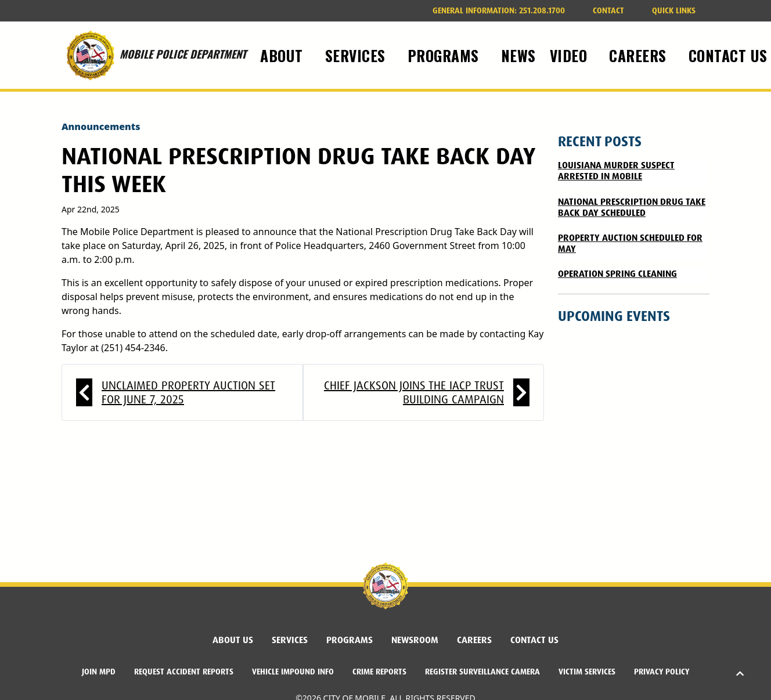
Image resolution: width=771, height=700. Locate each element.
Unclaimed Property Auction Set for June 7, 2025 (188, 392)
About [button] (284, 55)
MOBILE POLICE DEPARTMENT (154, 55)
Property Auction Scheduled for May (630, 243)
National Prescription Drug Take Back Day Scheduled (632, 207)
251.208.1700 (499, 10)
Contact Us (534, 640)
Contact (608, 10)
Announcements (101, 127)
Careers (474, 640)
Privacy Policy (662, 672)
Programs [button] (446, 55)
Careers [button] (640, 55)
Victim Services (587, 672)
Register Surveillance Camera (482, 672)
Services (290, 640)
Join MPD (99, 672)
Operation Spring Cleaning (617, 274)
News (518, 55)
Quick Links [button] (674, 10)
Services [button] (358, 55)
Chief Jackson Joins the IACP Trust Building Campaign (414, 392)
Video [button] (571, 55)
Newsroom (415, 640)
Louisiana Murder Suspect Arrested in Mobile (616, 171)
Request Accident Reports (184, 672)
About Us (233, 640)
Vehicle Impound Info (293, 672)
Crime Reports (379, 672)
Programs (350, 640)
